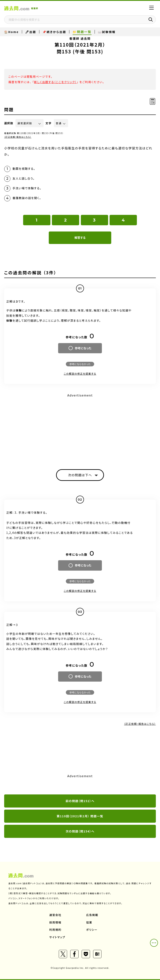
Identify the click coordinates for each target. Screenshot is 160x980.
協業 (89, 922)
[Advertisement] (80, 428)
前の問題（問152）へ (80, 801)
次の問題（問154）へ (80, 831)
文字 (49, 123)
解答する (80, 238)
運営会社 (55, 915)
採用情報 (55, 922)
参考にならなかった (80, 364)
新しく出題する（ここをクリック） (55, 82)
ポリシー (92, 930)
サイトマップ (57, 937)
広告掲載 (92, 915)
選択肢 (9, 123)
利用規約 (55, 930)
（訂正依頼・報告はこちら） (18, 137)
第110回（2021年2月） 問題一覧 (80, 816)
